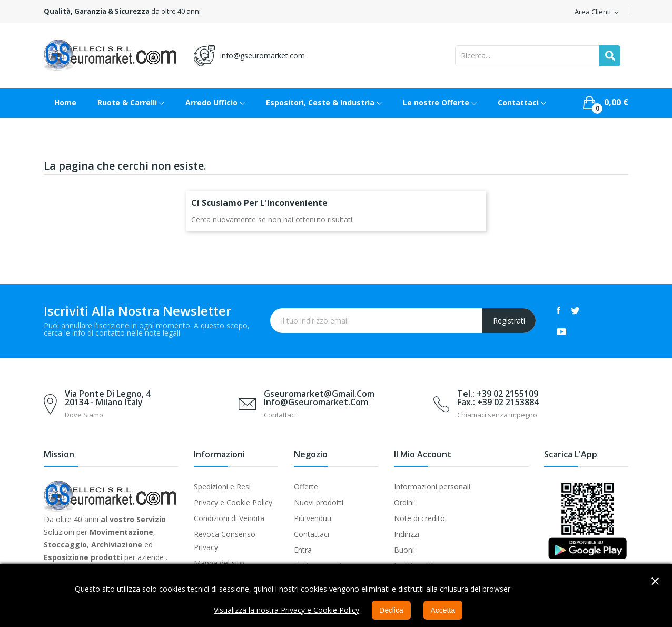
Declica (391, 610)
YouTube (561, 331)
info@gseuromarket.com (263, 56)
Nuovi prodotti (319, 502)
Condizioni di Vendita (229, 518)
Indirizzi (407, 534)
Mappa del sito (219, 563)
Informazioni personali (432, 487)
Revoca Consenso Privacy (225, 541)
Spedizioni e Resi (222, 487)
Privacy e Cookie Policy (233, 502)
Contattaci (312, 534)
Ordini (404, 502)
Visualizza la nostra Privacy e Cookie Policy (286, 610)
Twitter (575, 310)
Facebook (559, 310)
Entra (303, 550)
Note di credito (419, 518)
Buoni (404, 550)
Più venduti (313, 518)
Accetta (443, 610)
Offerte (306, 487)
